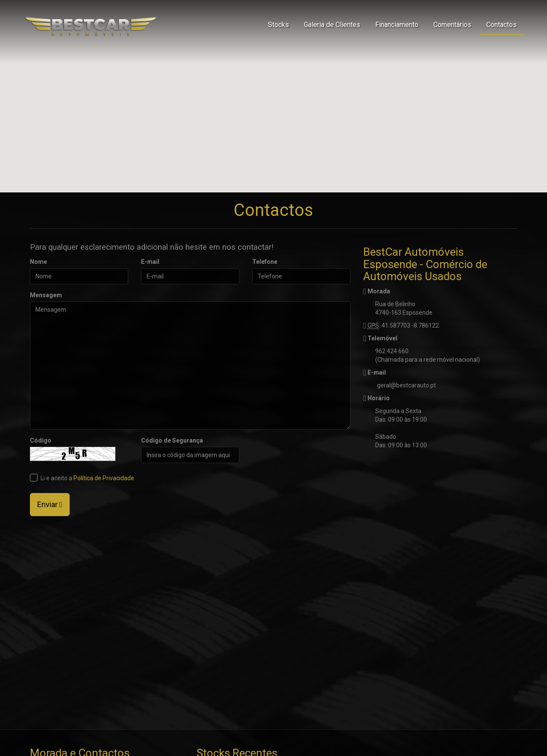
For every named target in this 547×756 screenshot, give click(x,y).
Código (41, 440)
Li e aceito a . (83, 478)
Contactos (501, 25)
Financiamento (397, 25)
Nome (38, 262)
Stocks (278, 25)
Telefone (265, 262)
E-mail (150, 262)
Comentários (452, 25)
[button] (273, 88)
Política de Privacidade (104, 478)
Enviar (50, 504)
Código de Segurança (172, 440)
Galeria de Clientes (332, 25)
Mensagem (46, 295)
